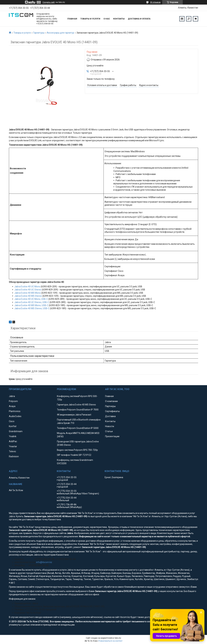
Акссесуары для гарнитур (60, 33)
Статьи (109, 431)
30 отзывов (155, 2)
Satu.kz (118, 638)
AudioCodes (15, 416)
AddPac (13, 441)
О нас (107, 19)
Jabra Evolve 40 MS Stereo (28, 296)
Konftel (13, 426)
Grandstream (16, 431)
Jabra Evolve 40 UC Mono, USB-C (31, 299)
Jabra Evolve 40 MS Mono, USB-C (31, 305)
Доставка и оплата (139, 19)
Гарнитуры (39, 33)
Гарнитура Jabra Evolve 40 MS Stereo (76, 405)
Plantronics (15, 411)
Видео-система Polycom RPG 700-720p (77, 450)
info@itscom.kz (44, 562)
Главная (72, 19)
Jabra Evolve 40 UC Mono (27, 287)
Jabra (12, 396)
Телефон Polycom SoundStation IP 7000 (78, 410)
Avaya (12, 406)
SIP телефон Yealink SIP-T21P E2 (74, 455)
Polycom (13, 401)
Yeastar (13, 446)
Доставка (110, 416)
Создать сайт (49, 2)
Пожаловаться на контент (110, 641)
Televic (12, 451)
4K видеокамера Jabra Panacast (74, 415)
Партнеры (110, 406)
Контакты (119, 19)
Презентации (112, 436)
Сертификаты (112, 411)
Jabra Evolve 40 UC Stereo (28, 290)
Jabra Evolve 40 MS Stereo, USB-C (32, 308)
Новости (110, 426)
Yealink (13, 436)
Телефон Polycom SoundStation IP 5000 (78, 428)
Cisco (12, 421)
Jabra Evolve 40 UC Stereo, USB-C (32, 302)
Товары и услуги (90, 19)
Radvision (14, 456)
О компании (111, 401)
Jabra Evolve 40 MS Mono (28, 293)
